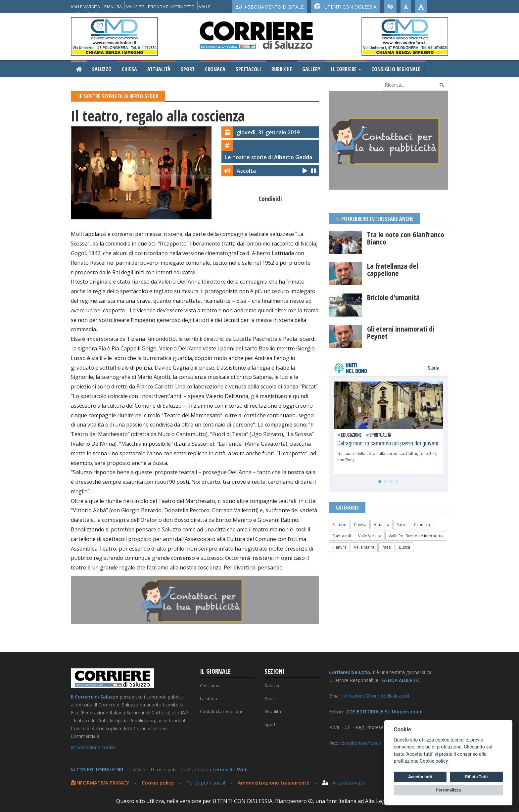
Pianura (339, 547)
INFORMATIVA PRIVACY (100, 783)
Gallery (311, 69)
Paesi (387, 547)
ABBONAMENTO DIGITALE (270, 7)
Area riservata (343, 783)
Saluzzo (102, 69)
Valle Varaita (370, 536)
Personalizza (448, 790)
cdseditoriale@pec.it (361, 743)
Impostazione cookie (93, 747)
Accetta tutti (420, 777)
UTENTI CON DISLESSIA (345, 7)
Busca (404, 547)
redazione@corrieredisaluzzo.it (377, 696)
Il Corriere (346, 69)
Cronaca (215, 69)
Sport (188, 69)
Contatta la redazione (222, 711)
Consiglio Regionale (396, 69)
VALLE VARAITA (85, 7)
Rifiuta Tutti (476, 777)
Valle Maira (364, 547)
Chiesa (129, 69)
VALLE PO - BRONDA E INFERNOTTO (160, 7)
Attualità (159, 69)
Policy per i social (206, 783)
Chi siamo (210, 686)
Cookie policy (158, 783)
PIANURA (113, 7)
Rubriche (282, 69)
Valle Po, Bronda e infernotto (416, 536)
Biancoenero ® (294, 801)
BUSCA (94, 14)
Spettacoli (248, 69)
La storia (209, 699)
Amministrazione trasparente (274, 783)
